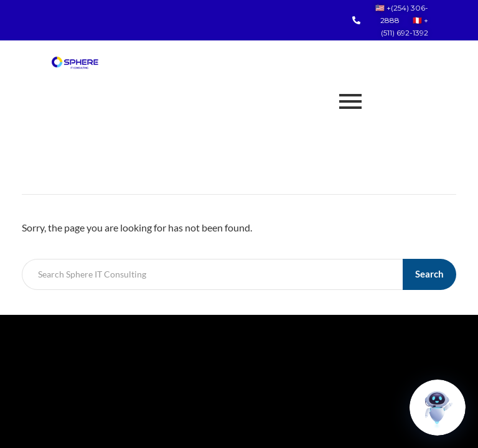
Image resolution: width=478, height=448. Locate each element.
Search (429, 274)
